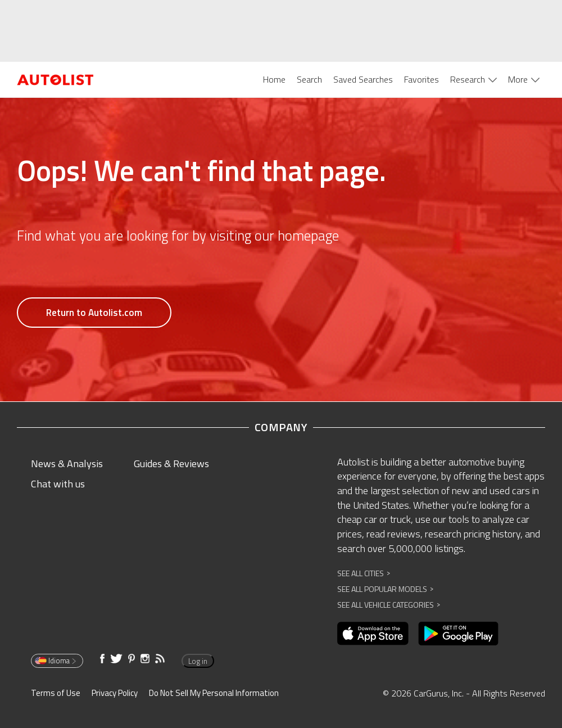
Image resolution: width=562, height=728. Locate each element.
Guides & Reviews (171, 464)
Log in (198, 661)
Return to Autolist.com (94, 313)
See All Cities (364, 573)
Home (274, 79)
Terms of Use (56, 693)
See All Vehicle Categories (389, 605)
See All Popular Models (385, 589)
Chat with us (58, 484)
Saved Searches (363, 79)
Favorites (422, 79)
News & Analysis (67, 464)
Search (309, 79)
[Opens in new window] (373, 634)
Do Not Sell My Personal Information (214, 693)
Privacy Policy (115, 693)
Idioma (56, 661)
